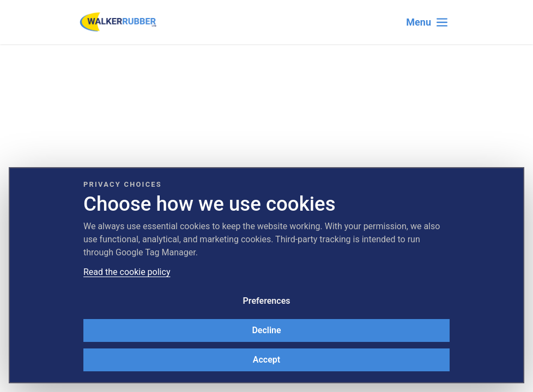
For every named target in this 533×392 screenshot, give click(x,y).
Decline (266, 330)
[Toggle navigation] (427, 22)
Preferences (267, 301)
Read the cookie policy (127, 272)
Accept (266, 360)
